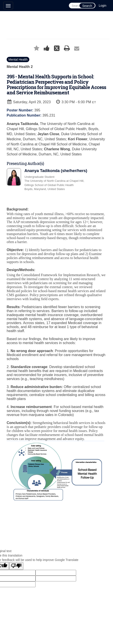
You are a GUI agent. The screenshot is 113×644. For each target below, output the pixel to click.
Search (87, 6)
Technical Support (74, 525)
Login (103, 6)
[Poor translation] (16, 566)
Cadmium (49, 525)
